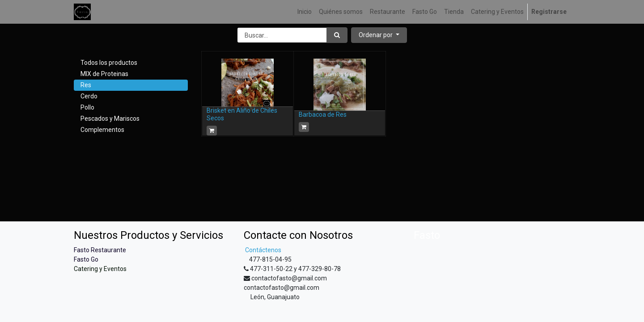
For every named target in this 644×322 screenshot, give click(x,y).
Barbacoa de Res (323, 114)
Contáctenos (263, 250)
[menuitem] (305, 12)
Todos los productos (109, 63)
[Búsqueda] (337, 35)
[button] (379, 35)
